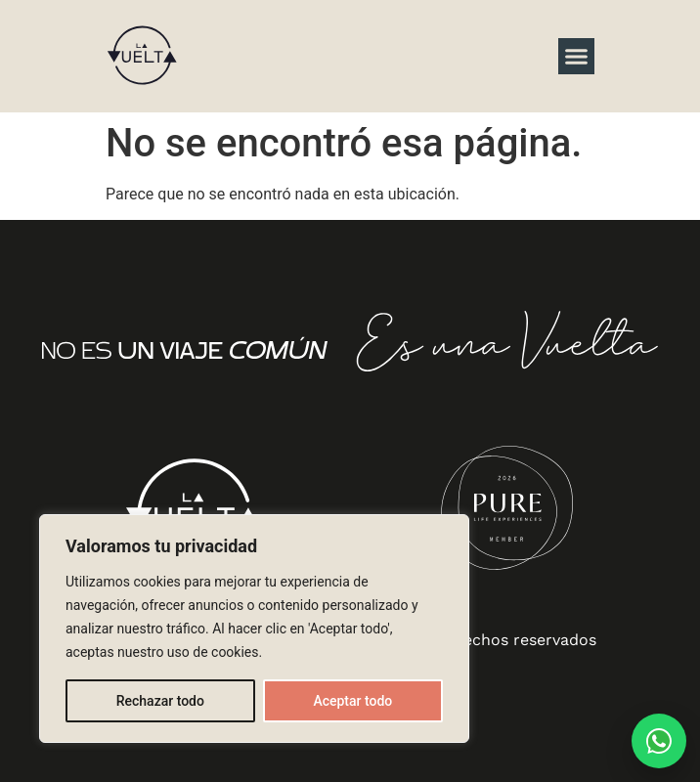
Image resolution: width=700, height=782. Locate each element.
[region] (254, 629)
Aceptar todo (352, 701)
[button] (577, 57)
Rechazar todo (160, 701)
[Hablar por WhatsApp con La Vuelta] (659, 741)
